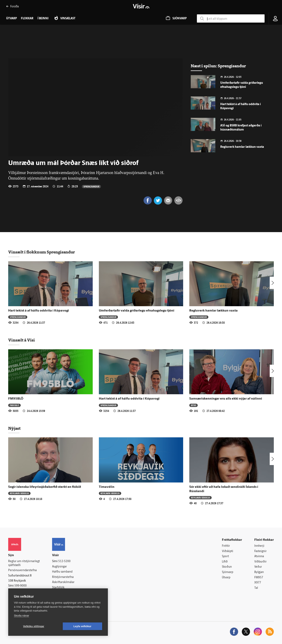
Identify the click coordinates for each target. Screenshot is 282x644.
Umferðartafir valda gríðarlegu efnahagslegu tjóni (137, 311)
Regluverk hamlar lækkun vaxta (242, 147)
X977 (258, 583)
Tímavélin (107, 487)
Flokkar (27, 19)
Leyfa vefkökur (82, 626)
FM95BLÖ (16, 399)
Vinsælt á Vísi (22, 340)
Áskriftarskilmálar (63, 583)
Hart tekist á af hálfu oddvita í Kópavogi (39, 311)
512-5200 (64, 561)
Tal (256, 588)
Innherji (259, 546)
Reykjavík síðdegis (19, 493)
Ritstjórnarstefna (63, 577)
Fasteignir (260, 551)
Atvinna (259, 556)
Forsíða (12, 6)
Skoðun (227, 567)
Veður (258, 567)
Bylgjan (259, 572)
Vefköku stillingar (34, 626)
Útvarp (226, 578)
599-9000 (21, 586)
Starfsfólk (58, 588)
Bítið (194, 405)
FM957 (259, 578)
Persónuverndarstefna (22, 570)
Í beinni (43, 19)
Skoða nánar (22, 616)
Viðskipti (228, 551)
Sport (225, 556)
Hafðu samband (62, 572)
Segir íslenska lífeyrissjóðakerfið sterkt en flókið (45, 487)
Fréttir (226, 546)
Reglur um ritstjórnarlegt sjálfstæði (24, 563)
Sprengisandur (91, 186)
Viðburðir (260, 562)
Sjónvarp (228, 572)
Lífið (225, 562)
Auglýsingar (59, 567)
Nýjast (14, 428)
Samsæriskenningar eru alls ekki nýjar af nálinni (226, 399)
